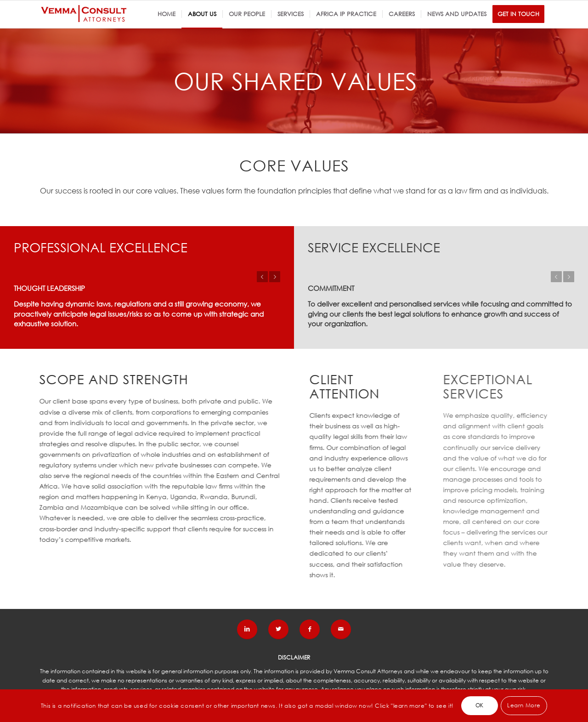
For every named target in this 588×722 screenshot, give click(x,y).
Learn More (524, 705)
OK (480, 705)
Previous (262, 277)
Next (275, 277)
